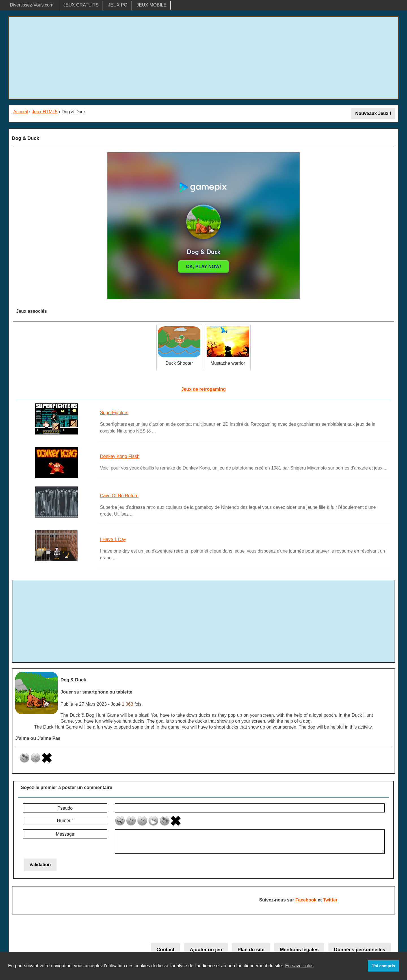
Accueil (21, 112)
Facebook (306, 900)
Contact (165, 950)
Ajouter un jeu (206, 950)
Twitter (330, 900)
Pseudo (65, 808)
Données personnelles (360, 950)
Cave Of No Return (119, 496)
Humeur (65, 821)
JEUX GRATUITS (81, 5)
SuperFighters (114, 413)
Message (65, 834)
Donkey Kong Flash (120, 456)
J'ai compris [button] (383, 966)
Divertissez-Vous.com (32, 5)
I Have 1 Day (113, 539)
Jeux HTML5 (45, 112)
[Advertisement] (203, 58)
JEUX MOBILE (151, 5)
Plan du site (251, 950)
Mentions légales (299, 950)
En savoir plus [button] (299, 966)
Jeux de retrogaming (203, 389)
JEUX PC (118, 5)
